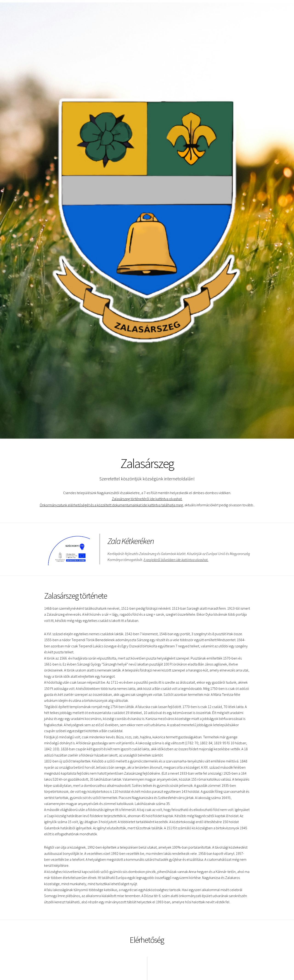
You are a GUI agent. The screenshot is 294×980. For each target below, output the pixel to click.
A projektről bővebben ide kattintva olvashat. (176, 560)
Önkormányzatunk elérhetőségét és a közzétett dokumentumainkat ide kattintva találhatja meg (111, 505)
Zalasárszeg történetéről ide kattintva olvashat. (147, 499)
